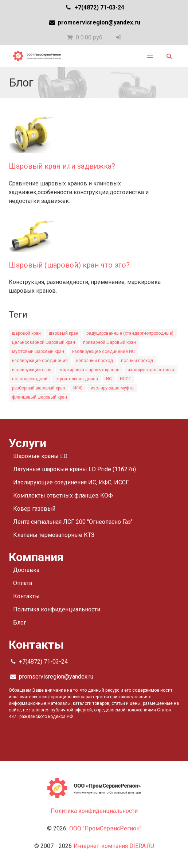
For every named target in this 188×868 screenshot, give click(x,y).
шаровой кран (26, 333)
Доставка (26, 570)
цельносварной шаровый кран (44, 342)
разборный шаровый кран (39, 388)
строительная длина (77, 379)
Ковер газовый (34, 509)
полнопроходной (30, 379)
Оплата (23, 583)
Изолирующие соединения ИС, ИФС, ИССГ (71, 482)
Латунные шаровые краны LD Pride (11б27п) (75, 469)
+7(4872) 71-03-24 (94, 7)
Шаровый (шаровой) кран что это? (69, 265)
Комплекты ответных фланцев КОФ (63, 496)
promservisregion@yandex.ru (94, 22)
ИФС (78, 388)
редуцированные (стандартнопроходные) (130, 333)
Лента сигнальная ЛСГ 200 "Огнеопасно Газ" (73, 522)
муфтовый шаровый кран (38, 352)
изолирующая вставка (151, 370)
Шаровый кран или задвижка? (62, 166)
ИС (109, 379)
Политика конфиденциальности (57, 609)
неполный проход (94, 361)
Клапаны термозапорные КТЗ (54, 535)
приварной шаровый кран (109, 342)
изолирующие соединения (40, 361)
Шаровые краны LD (40, 456)
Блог (20, 623)
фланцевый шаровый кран (40, 397)
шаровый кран (64, 333)
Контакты (26, 596)
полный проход (137, 361)
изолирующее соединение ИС (103, 352)
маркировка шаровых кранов (89, 370)
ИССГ (125, 379)
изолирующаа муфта (112, 388)
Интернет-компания (114, 846)
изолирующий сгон (32, 370)
